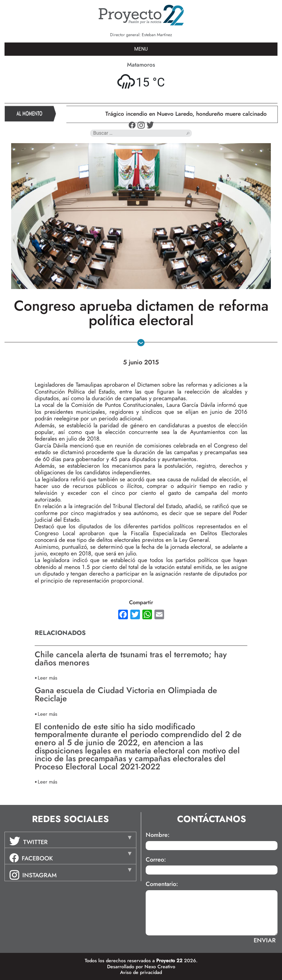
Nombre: (158, 835)
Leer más (48, 678)
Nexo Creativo (160, 967)
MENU (141, 49)
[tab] (70, 840)
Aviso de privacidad (141, 972)
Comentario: (162, 884)
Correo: (156, 860)
